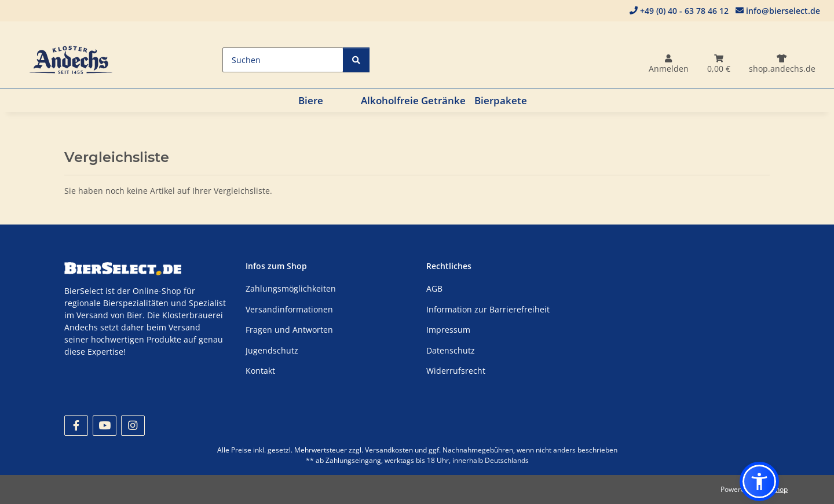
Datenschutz (451, 350)
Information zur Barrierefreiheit (488, 309)
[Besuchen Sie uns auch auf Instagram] (133, 426)
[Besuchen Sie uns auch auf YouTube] (105, 426)
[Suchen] (283, 60)
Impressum (448, 330)
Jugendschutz (272, 350)
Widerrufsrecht (456, 371)
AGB (434, 288)
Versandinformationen (289, 309)
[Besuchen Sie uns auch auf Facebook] (76, 426)
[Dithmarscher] (782, 65)
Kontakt (260, 371)
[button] (669, 65)
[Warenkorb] (719, 65)
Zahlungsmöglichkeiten (291, 288)
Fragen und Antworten (289, 330)
